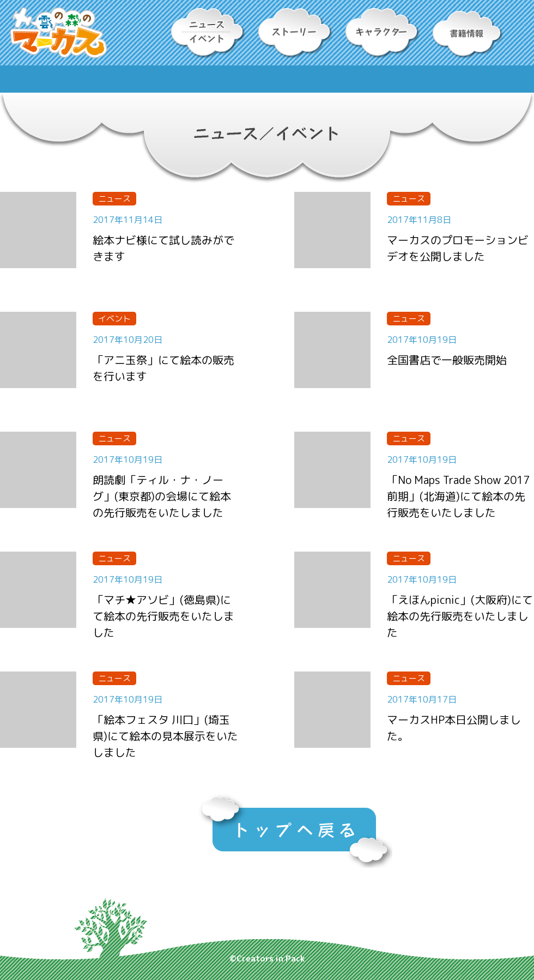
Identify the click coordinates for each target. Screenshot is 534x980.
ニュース (114, 199)
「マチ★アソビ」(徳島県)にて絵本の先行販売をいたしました (163, 616)
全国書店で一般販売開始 (447, 360)
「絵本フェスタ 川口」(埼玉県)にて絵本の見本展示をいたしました (165, 736)
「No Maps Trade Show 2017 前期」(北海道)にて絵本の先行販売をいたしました (458, 496)
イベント (114, 319)
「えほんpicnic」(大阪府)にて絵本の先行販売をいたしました (460, 616)
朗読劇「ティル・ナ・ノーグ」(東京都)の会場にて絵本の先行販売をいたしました (162, 496)
